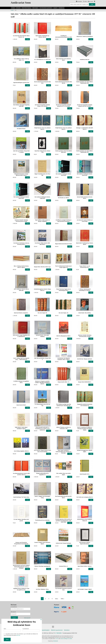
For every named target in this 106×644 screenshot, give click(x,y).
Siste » (63, 599)
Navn (12, 630)
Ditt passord (13, 612)
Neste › (57, 599)
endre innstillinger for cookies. (67, 639)
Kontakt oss (61, 8)
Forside (13, 8)
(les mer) (18, 635)
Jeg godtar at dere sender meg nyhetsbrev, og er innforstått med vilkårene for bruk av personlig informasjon (21, 635)
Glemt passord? (27, 618)
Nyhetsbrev (67, 630)
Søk (92, 4)
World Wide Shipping (26, 8)
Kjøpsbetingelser (46, 630)
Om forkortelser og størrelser (46, 8)
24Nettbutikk (55, 641)
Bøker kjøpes (35, 8)
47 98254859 (58, 633)
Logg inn (55, 8)
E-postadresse (14, 607)
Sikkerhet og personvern (57, 630)
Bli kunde (18, 8)
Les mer (57, 639)
